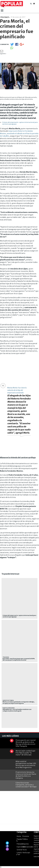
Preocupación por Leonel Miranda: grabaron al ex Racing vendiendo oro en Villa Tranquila (26, 743)
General (19, 850)
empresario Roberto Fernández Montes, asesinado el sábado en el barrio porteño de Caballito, (19, 133)
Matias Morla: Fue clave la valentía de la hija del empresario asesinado (17, 390)
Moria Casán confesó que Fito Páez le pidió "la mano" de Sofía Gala (25, 753)
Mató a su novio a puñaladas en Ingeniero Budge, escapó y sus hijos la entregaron (19, 703)
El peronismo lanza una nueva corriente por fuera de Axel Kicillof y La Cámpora (26, 775)
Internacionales (28, 847)
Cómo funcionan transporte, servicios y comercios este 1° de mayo (26, 785)
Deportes (26, 844)
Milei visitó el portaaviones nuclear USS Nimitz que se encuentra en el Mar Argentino (26, 764)
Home (19, 836)
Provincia (26, 836)
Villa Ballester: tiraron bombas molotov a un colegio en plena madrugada (17, 710)
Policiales (20, 844)
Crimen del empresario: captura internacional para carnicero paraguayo (20, 123)
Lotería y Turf (19, 854)
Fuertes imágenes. (9, 708)
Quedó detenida (8, 700)
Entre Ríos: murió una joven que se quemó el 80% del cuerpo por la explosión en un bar (19, 659)
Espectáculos (21, 847)
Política (25, 839)
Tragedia (6, 657)
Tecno (25, 850)
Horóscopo (26, 853)
